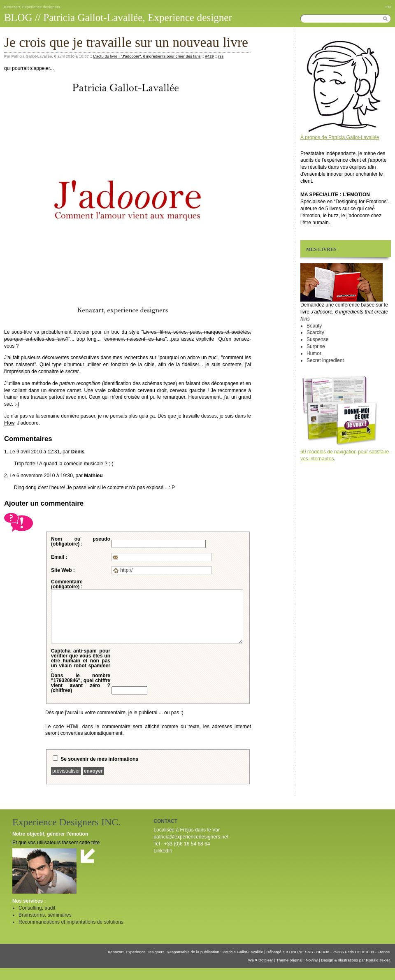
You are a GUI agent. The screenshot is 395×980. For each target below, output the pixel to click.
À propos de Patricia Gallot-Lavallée (340, 137)
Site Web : (63, 570)
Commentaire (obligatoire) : (67, 584)
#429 (209, 56)
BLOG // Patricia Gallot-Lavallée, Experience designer (118, 17)
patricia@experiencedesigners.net (191, 837)
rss (221, 56)
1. (6, 452)
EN (388, 7)
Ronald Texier (378, 960)
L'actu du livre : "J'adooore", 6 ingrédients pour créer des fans (147, 56)
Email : (59, 557)
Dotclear (266, 960)
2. (6, 476)
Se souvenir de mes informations (99, 759)
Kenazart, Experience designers (32, 7)
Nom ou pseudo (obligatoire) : (81, 541)
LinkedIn (163, 851)
